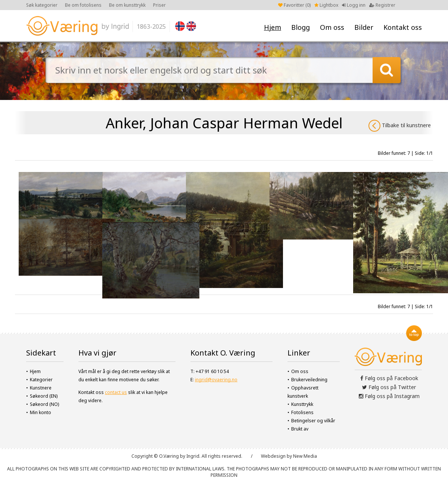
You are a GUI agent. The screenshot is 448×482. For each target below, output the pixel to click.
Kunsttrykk (302, 404)
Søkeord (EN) (44, 396)
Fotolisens (302, 412)
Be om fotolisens (83, 5)
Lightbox (326, 5)
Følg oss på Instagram (389, 396)
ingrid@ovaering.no (216, 380)
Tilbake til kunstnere (400, 126)
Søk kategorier (42, 5)
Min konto (41, 412)
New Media (305, 456)
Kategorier (41, 380)
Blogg (301, 27)
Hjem (273, 27)
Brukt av (300, 429)
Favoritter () (294, 5)
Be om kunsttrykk (127, 5)
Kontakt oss (403, 27)
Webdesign (273, 456)
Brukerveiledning (309, 380)
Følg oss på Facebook (389, 378)
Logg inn (354, 5)
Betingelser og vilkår (313, 421)
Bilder (364, 27)
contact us (116, 392)
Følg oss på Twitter (389, 387)
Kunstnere (41, 388)
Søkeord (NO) (44, 404)
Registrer (382, 5)
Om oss (332, 27)
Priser (159, 5)
